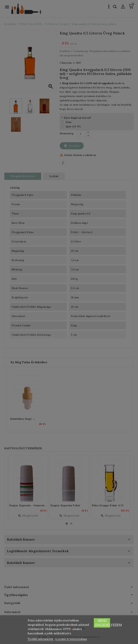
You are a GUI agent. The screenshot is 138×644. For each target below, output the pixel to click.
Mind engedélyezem (103, 623)
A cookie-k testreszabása (71, 639)
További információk (41, 639)
